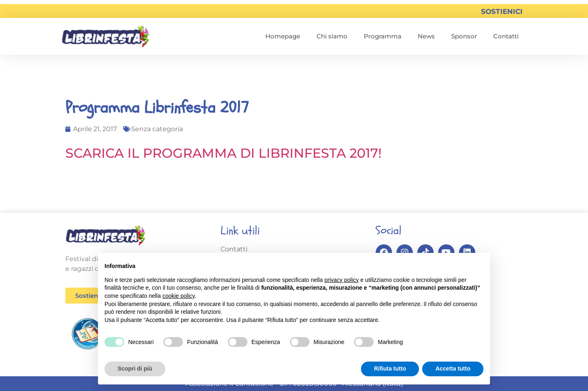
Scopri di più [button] (135, 369)
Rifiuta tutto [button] (390, 369)
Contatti (506, 36)
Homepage (283, 36)
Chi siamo (332, 36)
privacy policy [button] (342, 280)
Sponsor (464, 36)
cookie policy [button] (179, 296)
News (426, 36)
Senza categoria (157, 129)
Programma (383, 36)
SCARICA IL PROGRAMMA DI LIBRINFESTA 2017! (224, 153)
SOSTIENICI (502, 11)
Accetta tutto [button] (453, 369)
